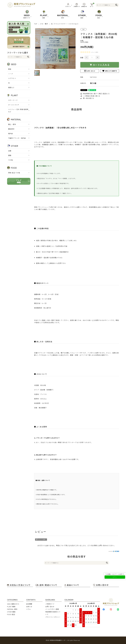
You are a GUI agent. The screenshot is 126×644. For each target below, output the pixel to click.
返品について (72, 585)
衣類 (10, 151)
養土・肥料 (12, 124)
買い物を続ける (87, 98)
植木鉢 (11, 133)
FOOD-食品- (11, 614)
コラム (28, 609)
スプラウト (12, 78)
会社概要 (29, 604)
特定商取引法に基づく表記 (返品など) (95, 94)
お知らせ (29, 606)
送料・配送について (46, 585)
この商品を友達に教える (90, 96)
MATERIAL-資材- (12, 609)
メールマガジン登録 (52, 609)
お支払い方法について (19, 585)
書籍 (10, 155)
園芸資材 (11, 129)
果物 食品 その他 (14, 173)
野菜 (10, 69)
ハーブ (11, 74)
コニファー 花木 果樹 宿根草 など (18, 110)
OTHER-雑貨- (12, 612)
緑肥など (11, 87)
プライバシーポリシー (53, 617)
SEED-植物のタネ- (13, 604)
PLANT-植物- (11, 606)
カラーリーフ (13, 100)
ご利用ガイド (50, 604)
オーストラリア (14, 105)
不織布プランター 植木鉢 (17, 138)
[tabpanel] (55, 49)
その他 (11, 160)
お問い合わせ (90, 71)
